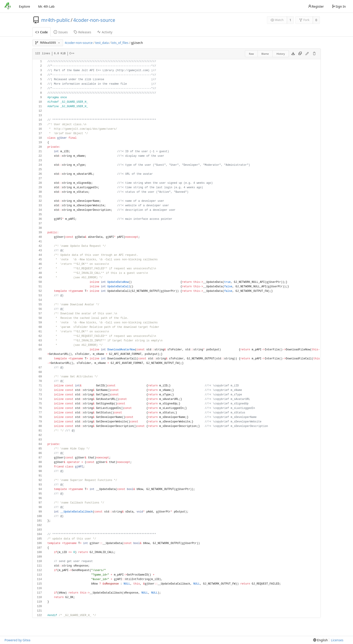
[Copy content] (300, 54)
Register (316, 6)
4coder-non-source (94, 20)
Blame (265, 54)
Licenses (337, 640)
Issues (61, 32)
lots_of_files (120, 43)
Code (42, 32)
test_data (102, 43)
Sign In (339, 6)
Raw (251, 54)
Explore (24, 6)
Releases (82, 32)
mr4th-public (55, 20)
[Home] (7, 6)
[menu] (320, 640)
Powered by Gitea (17, 640)
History (281, 54)
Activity (105, 32)
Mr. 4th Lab (46, 6)
